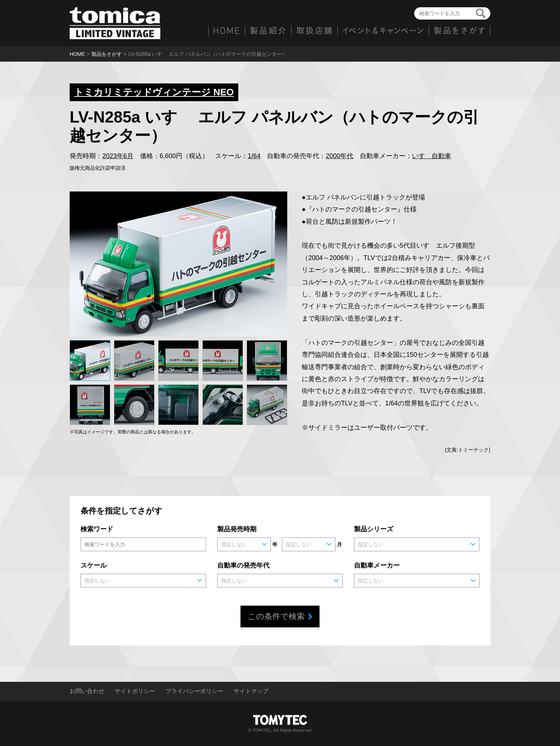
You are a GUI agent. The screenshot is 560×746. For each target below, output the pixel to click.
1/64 (254, 156)
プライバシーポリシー (194, 691)
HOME (77, 54)
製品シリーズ (374, 529)
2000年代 (339, 156)
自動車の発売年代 (243, 565)
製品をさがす (107, 54)
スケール (94, 565)
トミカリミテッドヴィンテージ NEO (154, 92)
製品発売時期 (237, 529)
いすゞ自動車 (432, 156)
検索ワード (97, 529)
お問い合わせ (87, 691)
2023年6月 (118, 156)
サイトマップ (251, 691)
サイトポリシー (135, 691)
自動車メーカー (377, 565)
